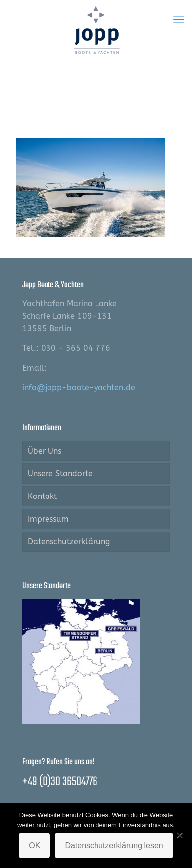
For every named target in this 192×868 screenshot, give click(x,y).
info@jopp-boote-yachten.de (79, 388)
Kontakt (42, 496)
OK (34, 846)
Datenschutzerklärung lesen (114, 846)
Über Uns (45, 451)
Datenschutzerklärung (69, 542)
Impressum (48, 519)
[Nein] (180, 835)
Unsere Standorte (60, 474)
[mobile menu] (179, 20)
